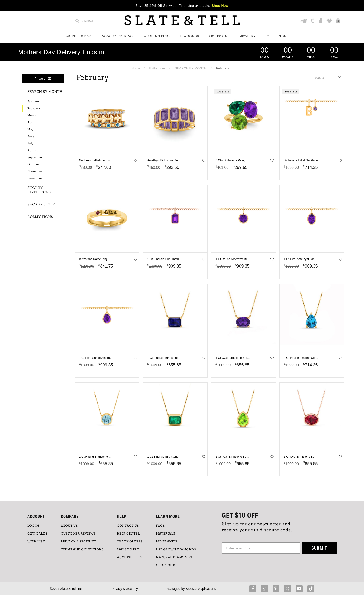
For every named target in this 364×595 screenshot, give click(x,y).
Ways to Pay (128, 549)
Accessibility (130, 557)
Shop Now (220, 6)
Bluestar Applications (201, 589)
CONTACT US (128, 526)
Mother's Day (79, 36)
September (35, 157)
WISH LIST (36, 542)
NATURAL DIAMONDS (174, 557)
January (33, 102)
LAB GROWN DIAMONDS (176, 549)
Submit (319, 548)
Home (136, 68)
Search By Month (45, 92)
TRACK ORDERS (130, 542)
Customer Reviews (78, 534)
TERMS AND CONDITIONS (82, 549)
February (34, 109)
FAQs (160, 526)
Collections (277, 36)
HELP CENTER (128, 534)
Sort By (328, 77)
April (31, 122)
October (33, 164)
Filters (43, 78)
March (32, 116)
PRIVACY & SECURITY (78, 542)
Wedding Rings (158, 36)
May (30, 129)
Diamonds (190, 36)
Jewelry (248, 36)
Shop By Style (41, 204)
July (30, 143)
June (31, 136)
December (35, 178)
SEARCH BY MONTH (191, 68)
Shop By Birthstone (39, 190)
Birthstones (220, 36)
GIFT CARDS (37, 534)
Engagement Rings (117, 36)
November (35, 171)
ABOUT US (69, 526)
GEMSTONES (166, 565)
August (33, 150)
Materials (166, 534)
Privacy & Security (125, 589)
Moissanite (167, 542)
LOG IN (33, 526)
